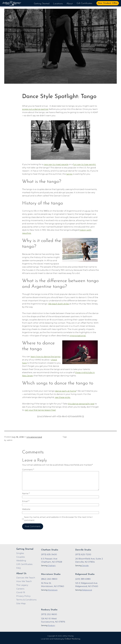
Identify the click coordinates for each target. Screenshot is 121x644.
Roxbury (51, 625)
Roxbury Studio (49, 610)
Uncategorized (34, 437)
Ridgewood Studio (85, 574)
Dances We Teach (26, 578)
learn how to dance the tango (46, 357)
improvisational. (78, 336)
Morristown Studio (51, 574)
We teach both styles (59, 304)
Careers (20, 589)
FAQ (18, 568)
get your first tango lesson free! (40, 410)
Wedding (21, 560)
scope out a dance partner (35, 109)
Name (26, 493)
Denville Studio (83, 550)
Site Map (21, 603)
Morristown (53, 590)
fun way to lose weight (84, 164)
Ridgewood (87, 590)
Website (26, 509)
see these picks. (63, 397)
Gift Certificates (84, 3)
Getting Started (42, 4)
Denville (85, 566)
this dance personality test (81, 404)
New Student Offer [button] (108, 3)
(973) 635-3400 (49, 554)
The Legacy (22, 585)
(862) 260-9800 (49, 579)
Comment (28, 470)
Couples (21, 557)
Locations (58, 4)
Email (26, 501)
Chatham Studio (50, 550)
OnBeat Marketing (72, 639)
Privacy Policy (23, 596)
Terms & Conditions (26, 600)
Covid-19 (21, 592)
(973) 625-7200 (83, 554)
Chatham (52, 566)
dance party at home (66, 391)
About (70, 4)
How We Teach (24, 581)
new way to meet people (56, 164)
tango (69, 174)
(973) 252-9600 (49, 614)
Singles (20, 553)
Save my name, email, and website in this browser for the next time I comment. (58, 519)
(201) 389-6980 (83, 579)
